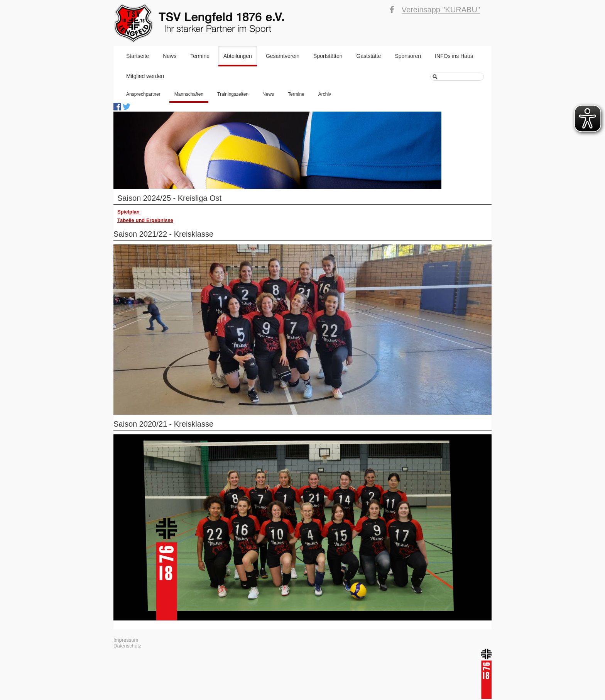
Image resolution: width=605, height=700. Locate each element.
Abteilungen (238, 56)
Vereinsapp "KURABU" (441, 10)
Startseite (138, 56)
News (170, 56)
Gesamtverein (283, 56)
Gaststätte (369, 56)
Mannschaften (189, 94)
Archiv (325, 94)
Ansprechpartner (143, 94)
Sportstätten (328, 56)
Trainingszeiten (233, 94)
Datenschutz (127, 646)
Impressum (126, 640)
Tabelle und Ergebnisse (145, 220)
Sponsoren (408, 56)
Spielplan (128, 212)
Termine (200, 56)
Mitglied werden (145, 76)
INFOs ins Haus (454, 56)
